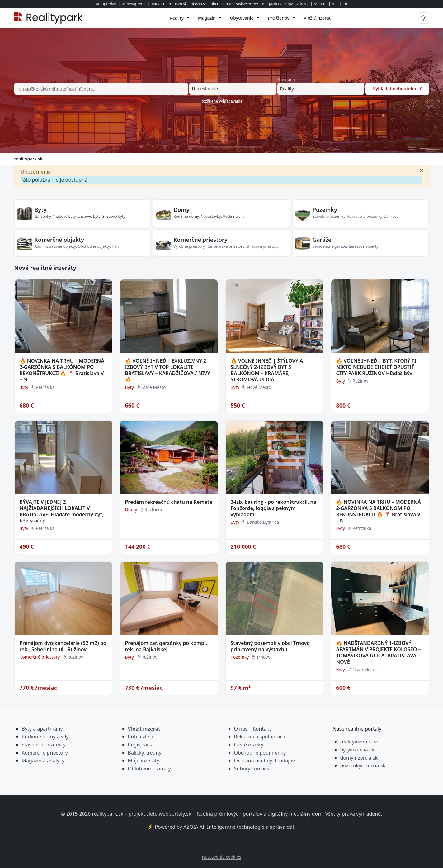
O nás (241, 729)
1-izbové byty (64, 216)
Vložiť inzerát (144, 729)
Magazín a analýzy (43, 761)
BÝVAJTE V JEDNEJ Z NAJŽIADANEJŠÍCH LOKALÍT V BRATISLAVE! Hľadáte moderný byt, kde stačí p (62, 511)
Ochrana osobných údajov (264, 761)
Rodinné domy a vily (45, 737)
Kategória (286, 80)
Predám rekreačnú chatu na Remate (169, 502)
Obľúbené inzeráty (149, 769)
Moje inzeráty (144, 761)
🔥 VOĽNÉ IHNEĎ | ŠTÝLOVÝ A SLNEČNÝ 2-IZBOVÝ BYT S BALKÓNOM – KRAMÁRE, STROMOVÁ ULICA (267, 370)
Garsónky (43, 216)
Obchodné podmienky (260, 753)
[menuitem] (179, 18)
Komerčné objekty (59, 240)
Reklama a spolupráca (260, 737)
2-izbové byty (89, 216)
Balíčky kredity (145, 753)
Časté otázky (249, 745)
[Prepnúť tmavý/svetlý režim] (423, 18)
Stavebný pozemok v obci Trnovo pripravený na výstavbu (270, 646)
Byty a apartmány (42, 729)
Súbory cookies (252, 769)
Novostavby (211, 216)
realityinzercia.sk (360, 742)
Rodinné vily (233, 216)
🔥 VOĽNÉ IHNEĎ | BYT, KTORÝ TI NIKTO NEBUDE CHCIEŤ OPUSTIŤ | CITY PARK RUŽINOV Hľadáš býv (377, 367)
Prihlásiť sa (141, 737)
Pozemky (325, 210)
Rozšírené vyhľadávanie (221, 101)
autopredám (107, 4)
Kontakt (262, 729)
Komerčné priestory (200, 240)
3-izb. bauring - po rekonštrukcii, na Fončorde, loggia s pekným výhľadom (274, 508)
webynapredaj (134, 4)
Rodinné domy (186, 216)
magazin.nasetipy (278, 4)
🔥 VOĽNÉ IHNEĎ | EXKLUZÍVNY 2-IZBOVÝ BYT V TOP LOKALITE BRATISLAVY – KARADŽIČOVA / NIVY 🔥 (168, 370)
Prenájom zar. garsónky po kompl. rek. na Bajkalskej (166, 646)
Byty (41, 210)
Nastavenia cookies (221, 857)
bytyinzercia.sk (357, 750)
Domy (181, 210)
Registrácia (141, 745)
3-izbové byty (114, 216)
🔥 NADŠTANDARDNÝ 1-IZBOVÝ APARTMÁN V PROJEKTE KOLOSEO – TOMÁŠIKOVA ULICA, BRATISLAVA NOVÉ (379, 652)
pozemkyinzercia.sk (363, 765)
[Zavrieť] (422, 170)
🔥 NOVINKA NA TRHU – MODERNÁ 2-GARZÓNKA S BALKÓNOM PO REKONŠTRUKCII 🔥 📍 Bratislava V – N (62, 370)
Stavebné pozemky (44, 745)
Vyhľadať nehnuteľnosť (397, 89)
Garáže (322, 240)
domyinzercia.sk (359, 758)
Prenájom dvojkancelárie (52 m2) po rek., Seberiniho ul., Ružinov (63, 646)
